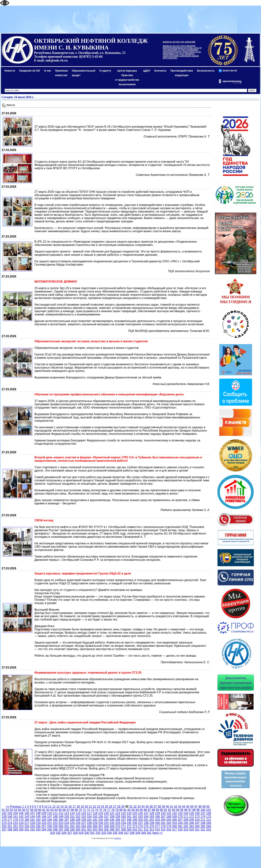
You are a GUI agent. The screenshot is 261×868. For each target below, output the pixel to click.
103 (10, 813)
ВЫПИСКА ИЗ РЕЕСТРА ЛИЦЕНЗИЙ (179, 42)
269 (112, 826)
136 (197, 813)
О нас (48, 71)
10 (46, 807)
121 (112, 813)
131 (169, 813)
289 (16, 830)
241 (163, 823)
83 (133, 810)
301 (84, 830)
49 (204, 807)
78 (113, 810)
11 (50, 807)
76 (105, 810)
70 (80, 810)
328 (75, 833)
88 (153, 810)
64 (56, 810)
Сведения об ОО (30, 71)
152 (78, 816)
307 (118, 830)
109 (44, 813)
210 (197, 820)
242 (169, 823)
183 (44, 820)
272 (129, 826)
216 (21, 823)
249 (209, 823)
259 (55, 826)
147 (50, 816)
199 (135, 820)
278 (163, 826)
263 (78, 826)
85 (141, 810)
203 (158, 820)
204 (163, 820)
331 (92, 833)
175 (209, 816)
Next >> (157, 833)
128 (152, 813)
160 (123, 816)
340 (144, 833)
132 (175, 813)
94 (178, 810)
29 (123, 807)
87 (149, 810)
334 (109, 833)
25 (107, 807)
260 (61, 826)
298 (67, 830)
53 (11, 810)
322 (203, 830)
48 (200, 807)
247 (197, 823)
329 (81, 833)
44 (184, 807)
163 (140, 816)
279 (169, 826)
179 (21, 820)
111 (55, 813)
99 (198, 810)
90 (161, 810)
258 (50, 826)
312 (146, 830)
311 (140, 830)
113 (67, 813)
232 (112, 823)
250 (4, 826)
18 (78, 807)
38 (159, 807)
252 (16, 826)
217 (27, 823)
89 (157, 810)
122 (118, 813)
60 (40, 810)
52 (7, 810)
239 (152, 823)
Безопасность (206, 71)
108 (38, 813)
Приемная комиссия (62, 73)
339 (138, 833)
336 (121, 833)
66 (64, 810)
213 (4, 823)
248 (203, 823)
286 (209, 826)
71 (84, 810)
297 (61, 830)
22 (94, 807)
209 (191, 820)
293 (38, 830)
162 (135, 816)
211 (203, 820)
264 (84, 826)
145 (38, 816)
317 (175, 830)
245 (186, 823)
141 (16, 816)
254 (27, 826)
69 (76, 810)
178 (16, 820)
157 (106, 816)
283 (191, 826)
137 (203, 813)
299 (72, 830)
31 (131, 807)
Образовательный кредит (84, 73)
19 (82, 807)
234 (123, 823)
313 (152, 830)
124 (129, 813)
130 (163, 813)
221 (50, 823)
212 (209, 820)
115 (78, 813)
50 (208, 807)
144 (33, 816)
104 (16, 813)
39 (163, 807)
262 (72, 826)
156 (101, 816)
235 (129, 823)
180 (27, 820)
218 (33, 823)
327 (70, 833)
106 (27, 813)
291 (27, 830)
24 (103, 807)
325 (58, 833)
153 (84, 816)
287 (4, 830)
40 (167, 807)
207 (180, 820)
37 (155, 807)
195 (112, 820)
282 (186, 826)
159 (118, 816)
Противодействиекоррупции (182, 73)
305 (106, 830)
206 (175, 820)
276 (152, 826)
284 (197, 826)
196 (118, 820)
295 (50, 830)
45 (188, 807)
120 (106, 813)
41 (172, 807)
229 (95, 823)
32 (135, 807)
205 (169, 820)
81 (125, 810)
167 (163, 816)
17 (74, 807)
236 (135, 823)
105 (21, 813)
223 (61, 823)
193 (101, 820)
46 (192, 807)
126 (140, 813)
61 (44, 810)
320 (191, 830)
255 (33, 826)
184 (50, 820)
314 (158, 830)
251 (10, 826)
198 (129, 820)
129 (158, 813)
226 (78, 823)
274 (140, 826)
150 (67, 816)
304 (101, 830)
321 (197, 830)
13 (58, 807)
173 (197, 816)
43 (180, 807)
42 (176, 807)
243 (175, 823)
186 (61, 820)
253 (21, 826)
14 (62, 807)
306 (112, 830)
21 (90, 807)
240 (158, 823)
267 (101, 826)
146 (44, 816)
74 (97, 810)
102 (4, 813)
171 (186, 816)
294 (44, 830)
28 (119, 807)
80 (121, 810)
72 (89, 810)
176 (4, 820)
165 (152, 816)
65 (60, 810)
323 (209, 830)
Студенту (105, 71)
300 (78, 830)
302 (89, 830)
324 (53, 833)
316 (169, 830)
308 (123, 830)
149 (61, 816)
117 (89, 813)
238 (146, 823)
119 (101, 813)
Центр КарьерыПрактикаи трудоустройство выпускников (127, 77)
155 (95, 816)
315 (163, 830)
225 (72, 823)
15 (66, 807)
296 (55, 830)
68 (72, 810)
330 (87, 833)
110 (50, 813)
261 (67, 826)
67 (68, 810)
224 (67, 823)
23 (98, 807)
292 (33, 830)
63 (52, 810)
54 (15, 810)
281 (180, 826)
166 (158, 816)
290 (21, 830)
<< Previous (14, 807)
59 (36, 810)
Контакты (160, 71)
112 (61, 813)
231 (106, 823)
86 (145, 810)
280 (175, 826)
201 (146, 820)
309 (129, 830)
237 (140, 823)
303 (95, 830)
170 (180, 816)
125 (135, 813)
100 (203, 810)
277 (158, 826)
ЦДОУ (147, 71)
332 (98, 833)
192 (95, 820)
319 (186, 830)
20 (86, 807)
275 (146, 826)
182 (38, 820)
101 (209, 810)
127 (146, 813)
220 (44, 823)
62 (48, 810)
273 (135, 826)
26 (111, 807)
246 (191, 823)
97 (190, 810)
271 (123, 826)
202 (152, 820)
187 (67, 820)
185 (55, 820)
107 (33, 813)
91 (165, 810)
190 (84, 820)
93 (174, 810)
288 (10, 830)
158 (112, 816)
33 (139, 807)
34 (143, 807)
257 (44, 826)
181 (33, 820)
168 (169, 816)
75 (101, 810)
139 (4, 816)
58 (32, 810)
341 (149, 833)
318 (180, 830)
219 (38, 823)
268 (106, 826)
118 (95, 813)
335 (115, 833)
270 (118, 826)
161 (129, 816)
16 (70, 807)
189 (78, 820)
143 (27, 816)
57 (28, 810)
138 (209, 813)
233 (118, 823)
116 (84, 813)
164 (146, 816)
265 (89, 826)
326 (64, 833)
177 (10, 820)
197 (123, 820)
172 (191, 816)
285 (203, 826)
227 (84, 823)
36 (151, 807)
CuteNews (118, 838)
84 (137, 810)
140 (10, 816)
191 (89, 820)
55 (20, 810)
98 (194, 810)
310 (135, 830)
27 (115, 807)
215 (16, 823)
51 (3, 810)
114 (72, 813)
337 (126, 833)
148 (55, 816)
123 (123, 813)
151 (72, 816)
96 (186, 810)
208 (186, 820)
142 (21, 816)
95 (182, 810)
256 (38, 826)
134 (186, 813)
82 (129, 810)
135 (191, 813)
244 (180, 823)
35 (147, 807)
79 (117, 810)
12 (54, 807)
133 (180, 813)
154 (89, 816)
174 (203, 816)
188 (72, 820)
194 (106, 820)
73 (93, 810)
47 (196, 807)
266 (95, 826)
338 (132, 833)
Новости (10, 71)
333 (104, 833)
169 (175, 816)
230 (101, 823)
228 (89, 823)
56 (24, 810)
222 (55, 823)
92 (170, 810)
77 (109, 810)
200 (140, 820)
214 (10, 823)
